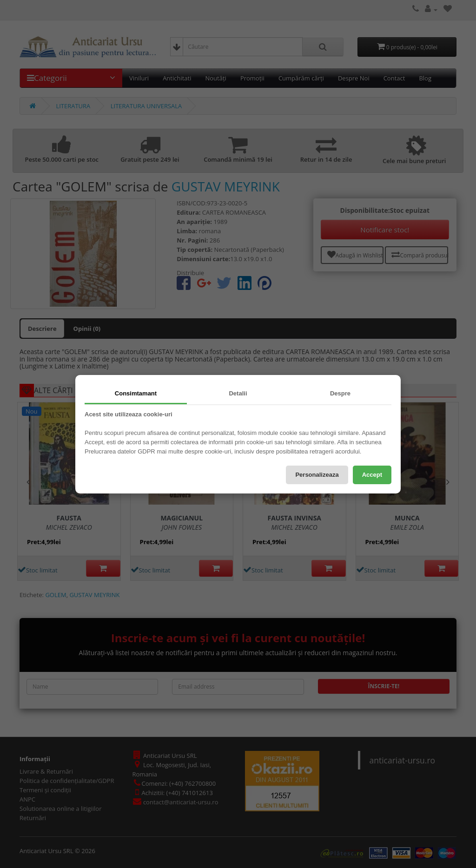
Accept (372, 475)
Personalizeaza (317, 475)
